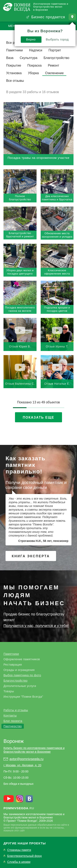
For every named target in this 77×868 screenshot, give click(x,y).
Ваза (10, 58)
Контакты (10, 716)
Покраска (34, 65)
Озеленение (54, 73)
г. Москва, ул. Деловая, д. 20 (22, 765)
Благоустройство (56, 58)
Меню (13, 26)
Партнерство (13, 726)
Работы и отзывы (16, 710)
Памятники (14, 50)
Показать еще (38, 417)
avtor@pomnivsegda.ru (26, 759)
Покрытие (14, 65)
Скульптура (29, 58)
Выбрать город (57, 39)
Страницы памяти (19, 850)
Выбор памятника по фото (22, 675)
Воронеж (14, 741)
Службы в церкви (19, 862)
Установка (14, 73)
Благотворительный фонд (24, 856)
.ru (19, 808)
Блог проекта (13, 721)
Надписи (36, 50)
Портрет (55, 50)
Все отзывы (15, 81)
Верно (31, 39)
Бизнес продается (48, 17)
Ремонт (53, 65)
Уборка (33, 73)
